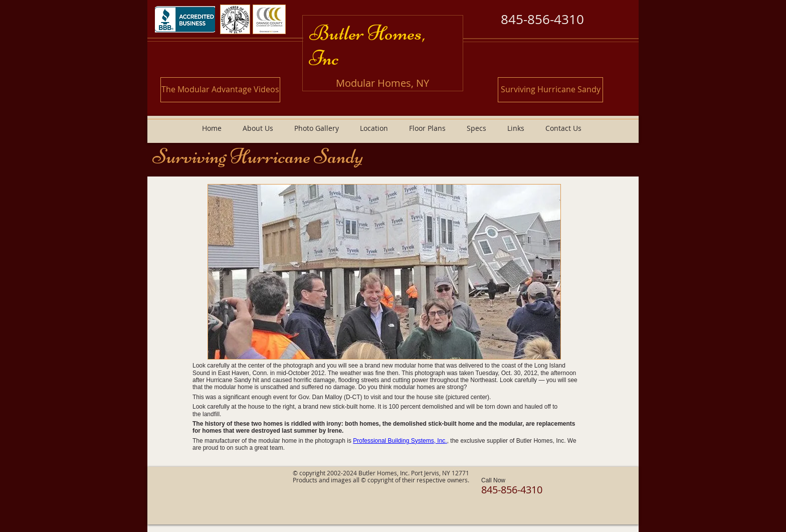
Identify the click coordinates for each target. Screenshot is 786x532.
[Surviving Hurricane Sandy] (550, 90)
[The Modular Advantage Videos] (220, 90)
